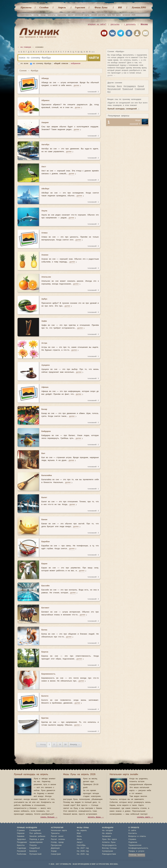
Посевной (21, 851)
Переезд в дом (37, 839)
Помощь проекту (137, 855)
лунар (43, 15)
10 (65, 745)
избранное (76, 64)
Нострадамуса (130, 86)
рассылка (115, 24)
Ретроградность (109, 845)
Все (109, 92)
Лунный (141, 86)
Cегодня (44, 7)
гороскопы (62, 15)
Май (79, 833)
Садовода (21, 848)
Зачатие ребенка (37, 836)
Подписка (133, 842)
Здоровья (21, 839)
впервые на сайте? (97, 24)
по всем (25, 64)
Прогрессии (56, 845)
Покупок (33, 845)
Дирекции (55, 848)
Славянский (140, 89)
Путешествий (35, 854)
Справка (132, 839)
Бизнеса (33, 851)
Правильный (128, 89)
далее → (111, 75)
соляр (36, 15)
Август (80, 842)
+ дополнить (130, 24)
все (93, 52)
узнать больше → (49, 817)
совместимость (25, 15)
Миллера (111, 86)
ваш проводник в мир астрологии (38, 37)
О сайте (132, 831)
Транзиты (55, 833)
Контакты (133, 833)
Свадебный (35, 848)
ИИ (120, 7)
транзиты (51, 15)
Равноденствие (109, 854)
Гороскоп (80, 7)
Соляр (54, 842)
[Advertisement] (127, 147)
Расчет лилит (57, 836)
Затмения (107, 836)
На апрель (82, 831)
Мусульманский (114, 89)
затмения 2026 (129, 15)
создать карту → (145, 817)
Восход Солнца (109, 848)
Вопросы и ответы (137, 836)
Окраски (21, 833)
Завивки (21, 836)
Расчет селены (58, 839)
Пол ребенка (35, 833)
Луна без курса (109, 839)
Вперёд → (75, 745)
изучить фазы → (96, 817)
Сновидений (35, 831)
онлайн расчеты (98, 15)
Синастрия (56, 854)
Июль (79, 839)
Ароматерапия (36, 842)
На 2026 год (83, 851)
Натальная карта (59, 831)
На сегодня (107, 831)
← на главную (24, 47)
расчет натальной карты (79, 15)
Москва (144, 24)
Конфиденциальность (138, 848)
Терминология (135, 845)
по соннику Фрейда (42, 64)
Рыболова (22, 854)
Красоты (21, 845)
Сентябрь (81, 845)
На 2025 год (83, 854)
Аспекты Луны (109, 842)
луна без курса (114, 15)
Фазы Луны (101, 7)
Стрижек (21, 831)
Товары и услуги (136, 851)
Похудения (22, 842)
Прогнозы (26, 7)
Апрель (62, 7)
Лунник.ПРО (139, 7)
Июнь (79, 836)
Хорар (54, 851)
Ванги (119, 86)
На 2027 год (83, 848)
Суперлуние (108, 851)
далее (77, 85)
